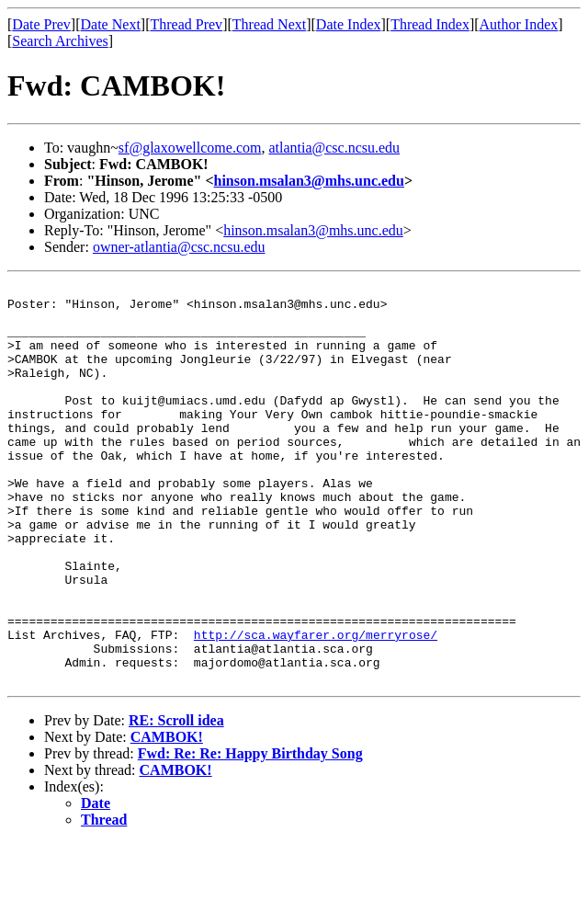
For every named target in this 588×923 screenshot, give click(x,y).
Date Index (349, 24)
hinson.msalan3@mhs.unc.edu (309, 181)
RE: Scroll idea (176, 800)
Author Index (519, 24)
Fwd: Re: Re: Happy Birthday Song (250, 833)
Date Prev (41, 24)
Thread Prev (186, 24)
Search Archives (60, 41)
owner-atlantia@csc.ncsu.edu (179, 247)
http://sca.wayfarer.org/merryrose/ (316, 706)
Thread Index (430, 24)
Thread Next (269, 24)
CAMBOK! (167, 817)
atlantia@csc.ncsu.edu (334, 148)
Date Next (111, 24)
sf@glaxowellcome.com (190, 148)
